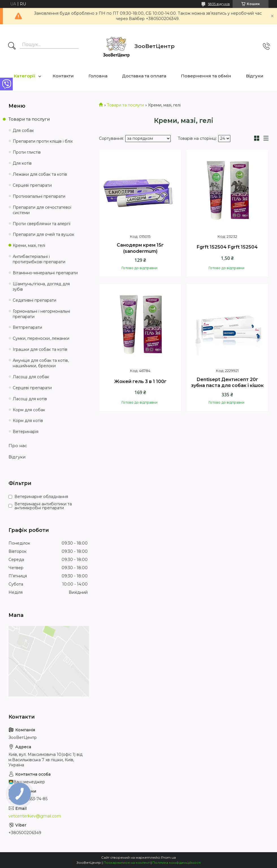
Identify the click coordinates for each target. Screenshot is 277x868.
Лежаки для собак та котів (40, 174)
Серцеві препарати (32, 185)
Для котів (22, 163)
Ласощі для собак (31, 377)
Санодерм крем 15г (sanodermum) (140, 248)
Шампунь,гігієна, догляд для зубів (41, 287)
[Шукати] (12, 46)
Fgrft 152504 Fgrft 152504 (227, 247)
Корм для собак (29, 410)
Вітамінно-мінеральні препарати (45, 273)
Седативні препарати (34, 300)
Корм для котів (28, 421)
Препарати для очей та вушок (44, 234)
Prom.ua (168, 857)
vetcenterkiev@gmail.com (35, 816)
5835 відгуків (219, 4)
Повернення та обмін (206, 76)
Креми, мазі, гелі (29, 245)
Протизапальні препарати (39, 196)
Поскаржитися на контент (127, 862)
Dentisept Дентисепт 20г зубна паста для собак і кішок (227, 383)
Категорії (25, 76)
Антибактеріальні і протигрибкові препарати (39, 259)
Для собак (23, 130)
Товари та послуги (125, 105)
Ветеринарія (26, 432)
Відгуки (255, 76)
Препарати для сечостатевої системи (42, 210)
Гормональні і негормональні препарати (41, 314)
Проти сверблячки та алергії (42, 224)
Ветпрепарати (27, 327)
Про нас (18, 446)
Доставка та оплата (144, 76)
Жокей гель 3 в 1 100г (140, 381)
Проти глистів (27, 152)
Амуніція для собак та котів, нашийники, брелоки (41, 363)
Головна (98, 76)
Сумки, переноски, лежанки (41, 338)
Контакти (63, 76)
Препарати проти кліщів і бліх (43, 141)
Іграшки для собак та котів (40, 349)
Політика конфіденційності (177, 862)
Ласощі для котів (30, 399)
